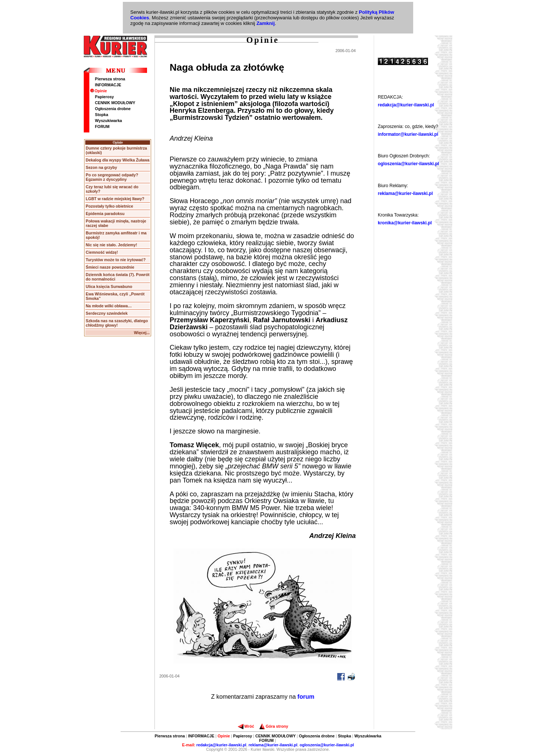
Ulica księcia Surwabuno (109, 286)
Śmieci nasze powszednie (110, 267)
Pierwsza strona (110, 79)
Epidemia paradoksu (105, 214)
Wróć (246, 726)
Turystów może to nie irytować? (116, 260)
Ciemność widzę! (102, 252)
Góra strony (274, 726)
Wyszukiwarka (109, 121)
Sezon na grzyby (101, 167)
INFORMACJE (108, 85)
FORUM (102, 126)
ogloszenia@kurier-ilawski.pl (408, 164)
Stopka (102, 115)
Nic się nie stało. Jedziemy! (111, 245)
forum (306, 697)
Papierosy (104, 97)
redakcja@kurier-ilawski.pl (406, 105)
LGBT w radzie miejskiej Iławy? (115, 199)
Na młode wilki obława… (109, 306)
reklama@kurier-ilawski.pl (405, 193)
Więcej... (142, 333)
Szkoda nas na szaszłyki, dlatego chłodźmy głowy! (117, 323)
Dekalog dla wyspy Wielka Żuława (117, 160)
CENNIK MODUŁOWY (115, 103)
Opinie (98, 91)
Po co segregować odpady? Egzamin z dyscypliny (112, 177)
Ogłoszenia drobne (113, 109)
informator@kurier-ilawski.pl (408, 134)
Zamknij (266, 23)
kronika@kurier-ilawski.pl (405, 223)
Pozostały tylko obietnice (109, 206)
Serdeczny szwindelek (107, 313)
